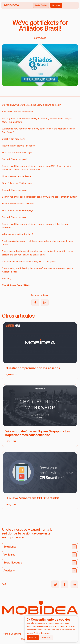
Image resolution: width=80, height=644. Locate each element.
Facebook (21, 152)
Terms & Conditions (11, 634)
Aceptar (33, 637)
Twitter (23, 183)
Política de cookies (42, 633)
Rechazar (46, 637)
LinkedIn (23, 210)
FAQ (4, 584)
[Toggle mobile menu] (76, 5)
